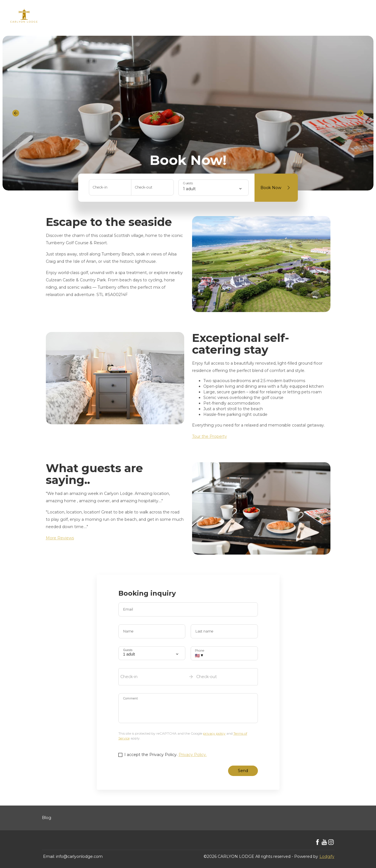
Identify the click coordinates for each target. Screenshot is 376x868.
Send (243, 771)
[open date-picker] (188, 677)
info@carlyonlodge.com (79, 856)
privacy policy (214, 733)
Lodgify (327, 856)
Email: (49, 856)
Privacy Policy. (193, 755)
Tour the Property (210, 436)
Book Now (276, 188)
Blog (47, 818)
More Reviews (60, 538)
